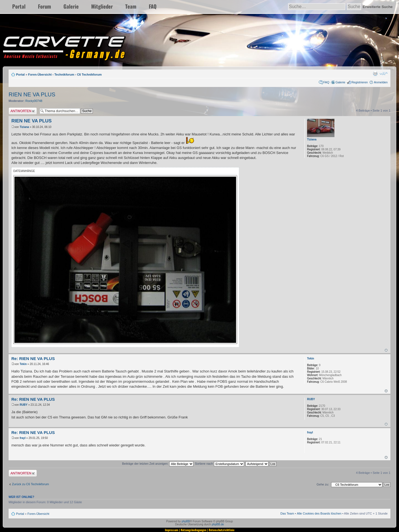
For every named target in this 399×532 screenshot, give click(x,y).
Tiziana (24, 127)
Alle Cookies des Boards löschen (319, 513)
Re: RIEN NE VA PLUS (33, 358)
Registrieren (360, 82)
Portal (19, 6)
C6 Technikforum (89, 74)
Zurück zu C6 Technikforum (30, 484)
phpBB (186, 521)
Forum (44, 6)
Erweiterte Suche (378, 7)
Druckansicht (375, 73)
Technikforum (64, 74)
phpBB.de (218, 524)
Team (131, 6)
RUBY (24, 405)
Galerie (71, 6)
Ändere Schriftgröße (384, 73)
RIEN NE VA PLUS (32, 94)
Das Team (287, 513)
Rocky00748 (34, 101)
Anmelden (381, 82)
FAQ (153, 6)
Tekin (23, 364)
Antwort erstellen (23, 111)
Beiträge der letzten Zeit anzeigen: (158, 464)
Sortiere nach (219, 464)
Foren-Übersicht (40, 74)
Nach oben (386, 350)
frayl (23, 438)
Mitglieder (102, 6)
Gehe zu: (323, 484)
